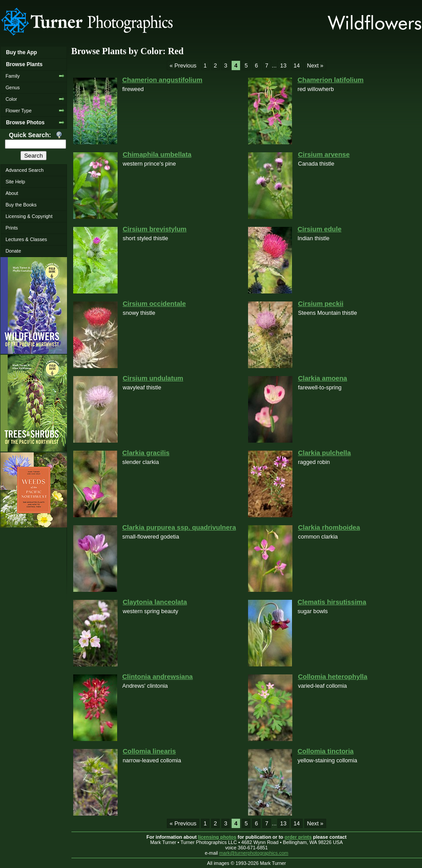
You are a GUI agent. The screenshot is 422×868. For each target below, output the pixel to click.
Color (11, 99)
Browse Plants (24, 64)
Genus (12, 87)
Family (12, 76)
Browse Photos (25, 123)
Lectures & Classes (26, 239)
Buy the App (21, 52)
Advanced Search (24, 170)
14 (297, 65)
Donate (13, 251)
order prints (298, 837)
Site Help (15, 182)
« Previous (183, 65)
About (12, 193)
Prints (12, 228)
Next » (315, 65)
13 (283, 65)
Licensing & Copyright (29, 216)
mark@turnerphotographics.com (254, 853)
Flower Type (18, 111)
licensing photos (217, 837)
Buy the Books (21, 205)
